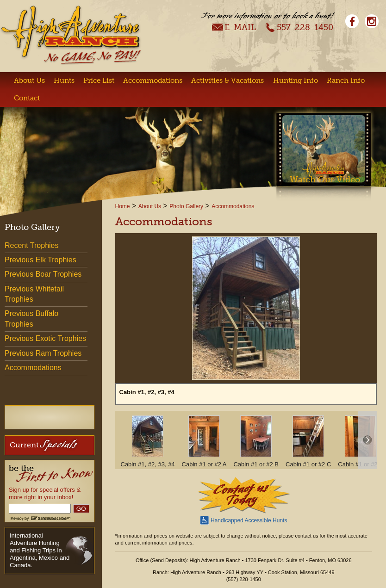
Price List (99, 80)
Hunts (64, 80)
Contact (27, 98)
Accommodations (153, 80)
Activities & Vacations (227, 80)
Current (43, 444)
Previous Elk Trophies (40, 260)
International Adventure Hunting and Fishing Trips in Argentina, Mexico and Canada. (40, 550)
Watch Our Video (325, 179)
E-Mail (234, 27)
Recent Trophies (32, 245)
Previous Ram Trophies (43, 353)
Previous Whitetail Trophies (34, 294)
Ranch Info (346, 80)
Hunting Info (296, 80)
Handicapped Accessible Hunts (243, 520)
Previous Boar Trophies (43, 274)
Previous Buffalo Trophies (31, 319)
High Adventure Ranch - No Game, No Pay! (71, 35)
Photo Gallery (186, 206)
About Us (29, 80)
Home (123, 206)
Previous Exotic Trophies (45, 338)
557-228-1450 (299, 27)
